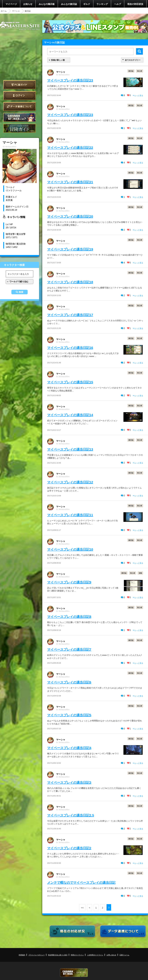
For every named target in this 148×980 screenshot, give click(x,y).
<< (82, 908)
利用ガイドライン (77, 955)
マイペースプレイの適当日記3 (69, 782)
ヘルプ (118, 4)
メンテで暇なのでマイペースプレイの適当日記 (81, 882)
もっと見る (138, 95)
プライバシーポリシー (37, 955)
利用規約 (22, 955)
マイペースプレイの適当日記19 (70, 249)
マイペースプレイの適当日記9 (69, 582)
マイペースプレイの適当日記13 (70, 449)
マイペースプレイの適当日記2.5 (71, 815)
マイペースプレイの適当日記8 (69, 616)
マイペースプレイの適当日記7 (69, 649)
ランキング (102, 4)
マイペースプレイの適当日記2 (69, 848)
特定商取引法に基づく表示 (58, 955)
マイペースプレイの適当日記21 (70, 182)
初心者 (140, 71)
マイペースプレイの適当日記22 (70, 147)
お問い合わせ (111, 955)
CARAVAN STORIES (74, 973)
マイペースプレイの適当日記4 (69, 748)
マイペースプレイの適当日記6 (69, 682)
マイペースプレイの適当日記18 (70, 282)
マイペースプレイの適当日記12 (70, 482)
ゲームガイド (20, 128)
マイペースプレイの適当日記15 (70, 382)
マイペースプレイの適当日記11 (70, 515)
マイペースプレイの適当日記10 (70, 549)
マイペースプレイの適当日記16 (70, 347)
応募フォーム (124, 955)
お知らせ (28, 4)
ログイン (20, 96)
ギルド (87, 4)
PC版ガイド (20, 85)
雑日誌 (131, 71)
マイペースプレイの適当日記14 (70, 415)
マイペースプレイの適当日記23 (70, 80)
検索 (21, 292)
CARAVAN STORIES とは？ (20, 117)
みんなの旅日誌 (69, 4)
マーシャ (16, 11)
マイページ (11, 4)
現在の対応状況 (135, 4)
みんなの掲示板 (47, 4)
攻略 (140, 573)
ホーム (4, 11)
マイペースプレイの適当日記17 (70, 315)
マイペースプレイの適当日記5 (69, 715)
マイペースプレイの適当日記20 (70, 216)
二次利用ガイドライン (95, 955)
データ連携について (20, 106)
